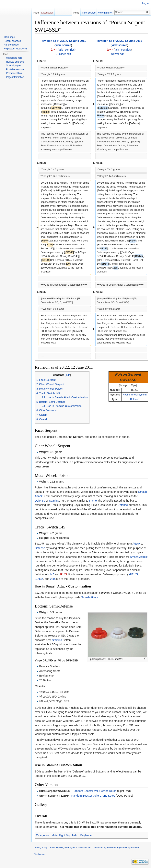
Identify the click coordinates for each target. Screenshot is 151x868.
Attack (136, 544)
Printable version (15, 69)
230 (52, 579)
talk (61, 50)
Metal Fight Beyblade (64, 835)
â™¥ (54, 50)
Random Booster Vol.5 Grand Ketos (94, 791)
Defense (40, 501)
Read (76, 13)
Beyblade (86, 835)
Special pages (13, 66)
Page (36, 13)
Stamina (54, 501)
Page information (15, 77)
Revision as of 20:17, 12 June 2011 (63, 41)
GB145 (134, 574)
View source (89, 13)
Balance (135, 399)
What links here (14, 58)
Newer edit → (119, 54)
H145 (51, 574)
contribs (70, 50)
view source (63, 45)
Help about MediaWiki (15, 49)
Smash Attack (138, 557)
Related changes (15, 62)
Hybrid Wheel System (135, 395)
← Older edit (63, 54)
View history (105, 13)
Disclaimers (40, 854)
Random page (11, 45)
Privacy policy (41, 848)
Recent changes (12, 41)
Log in (145, 3)
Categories (43, 835)
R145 (63, 574)
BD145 (39, 579)
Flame (93, 501)
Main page (9, 37)
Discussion (47, 13)
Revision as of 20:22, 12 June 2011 (119, 41)
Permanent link (14, 73)
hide (68, 375)
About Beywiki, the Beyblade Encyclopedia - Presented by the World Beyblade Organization (94, 848)
